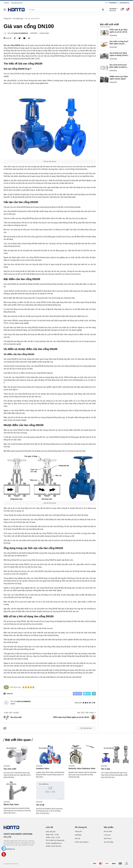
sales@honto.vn (125, 3)
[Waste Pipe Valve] (18, 791)
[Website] (86, 703)
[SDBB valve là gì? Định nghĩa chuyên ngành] (104, 79)
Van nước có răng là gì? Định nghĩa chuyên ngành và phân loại (119, 44)
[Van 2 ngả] (115, 755)
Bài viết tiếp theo (87, 713)
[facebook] (83, 703)
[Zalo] (4, 849)
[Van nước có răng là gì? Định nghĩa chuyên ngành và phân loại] (104, 44)
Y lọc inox (107, 835)
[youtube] (94, 703)
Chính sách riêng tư (82, 842)
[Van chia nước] (18, 755)
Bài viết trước (11, 713)
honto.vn (37, 677)
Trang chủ (78, 831)
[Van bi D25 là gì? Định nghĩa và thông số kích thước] (104, 56)
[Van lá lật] (50, 791)
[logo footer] (20, 828)
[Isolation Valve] (50, 755)
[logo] (16, 10)
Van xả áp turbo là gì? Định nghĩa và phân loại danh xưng (119, 67)
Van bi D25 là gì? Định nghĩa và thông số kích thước (119, 55)
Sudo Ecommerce (21, 33)
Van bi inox (107, 838)
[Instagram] (92, 703)
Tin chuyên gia (11, 748)
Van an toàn (108, 831)
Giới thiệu (78, 835)
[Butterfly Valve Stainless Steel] (83, 755)
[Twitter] (88, 703)
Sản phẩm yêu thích (17, 3)
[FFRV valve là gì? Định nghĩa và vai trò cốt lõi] (104, 33)
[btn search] (103, 10)
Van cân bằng (108, 842)
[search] (67, 10)
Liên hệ (77, 838)
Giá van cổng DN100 (12, 74)
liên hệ (10, 271)
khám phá (26, 51)
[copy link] (29, 38)
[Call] (4, 854)
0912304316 (113, 3)
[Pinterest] (90, 703)
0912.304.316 (51, 832)
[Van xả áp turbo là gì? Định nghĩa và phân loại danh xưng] (104, 68)
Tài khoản (6, 3)
